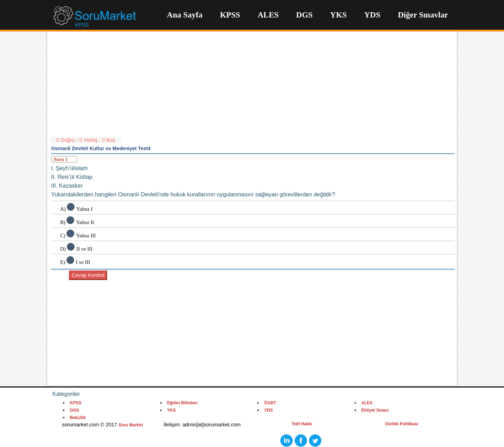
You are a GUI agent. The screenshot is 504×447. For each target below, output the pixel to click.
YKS (338, 15)
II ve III (84, 249)
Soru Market (131, 425)
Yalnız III (86, 236)
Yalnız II (85, 222)
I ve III (83, 262)
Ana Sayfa (185, 15)
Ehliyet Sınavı (375, 410)
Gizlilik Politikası (402, 424)
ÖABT (270, 403)
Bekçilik (78, 418)
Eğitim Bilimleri (182, 403)
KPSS (230, 15)
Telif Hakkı (302, 424)
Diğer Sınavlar (423, 15)
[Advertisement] (253, 88)
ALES (268, 15)
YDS (372, 15)
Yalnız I (84, 209)
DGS (304, 15)
